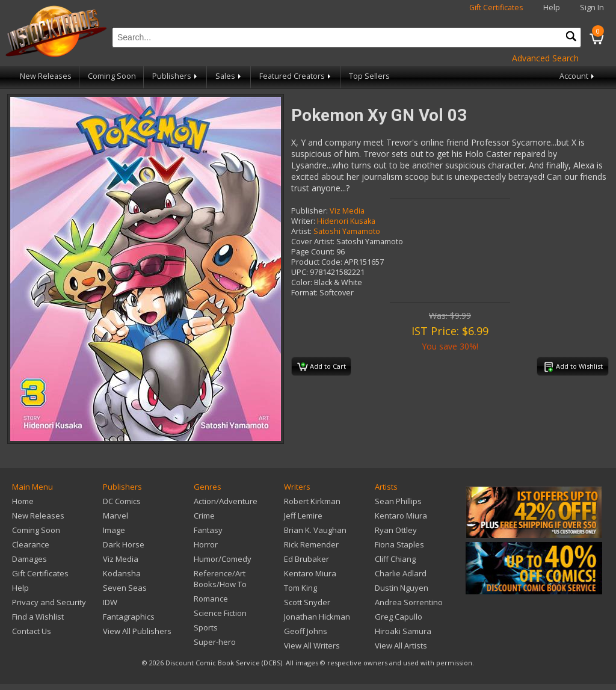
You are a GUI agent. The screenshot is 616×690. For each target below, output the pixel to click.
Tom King (300, 588)
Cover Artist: (313, 242)
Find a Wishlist (38, 617)
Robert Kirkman (312, 501)
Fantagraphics (129, 617)
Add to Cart (322, 367)
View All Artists (401, 645)
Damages (29, 559)
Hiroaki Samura (403, 631)
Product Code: (317, 262)
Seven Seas (125, 588)
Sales (229, 76)
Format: (304, 293)
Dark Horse (124, 544)
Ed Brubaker (306, 559)
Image (114, 530)
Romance (211, 599)
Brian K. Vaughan (315, 530)
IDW (110, 602)
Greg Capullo (399, 617)
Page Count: (313, 252)
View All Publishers (137, 631)
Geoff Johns (306, 631)
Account (578, 76)
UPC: (300, 272)
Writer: (303, 221)
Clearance (31, 544)
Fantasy (208, 530)
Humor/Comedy (223, 559)
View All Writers (312, 645)
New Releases (46, 76)
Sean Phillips (398, 501)
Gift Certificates (496, 8)
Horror (206, 544)
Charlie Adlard (401, 573)
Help (552, 8)
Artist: (301, 231)
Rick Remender (311, 544)
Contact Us (32, 631)
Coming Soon (112, 76)
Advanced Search (545, 58)
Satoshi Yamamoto (347, 231)
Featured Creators (296, 76)
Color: (302, 282)
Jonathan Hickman (317, 617)
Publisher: (310, 211)
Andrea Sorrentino (409, 602)
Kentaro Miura (310, 573)
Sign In (592, 8)
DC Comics (122, 501)
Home (23, 501)
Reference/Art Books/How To (220, 579)
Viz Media (347, 211)
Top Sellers (369, 76)
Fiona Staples (399, 544)
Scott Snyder (307, 602)
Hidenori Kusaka (346, 221)
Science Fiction (220, 613)
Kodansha (122, 573)
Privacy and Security (49, 602)
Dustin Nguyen (402, 588)
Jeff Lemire (303, 516)
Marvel (115, 516)
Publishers (176, 76)
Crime (204, 516)
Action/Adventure (226, 501)
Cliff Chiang (395, 559)
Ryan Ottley (396, 530)
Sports (206, 627)
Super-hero (215, 642)
